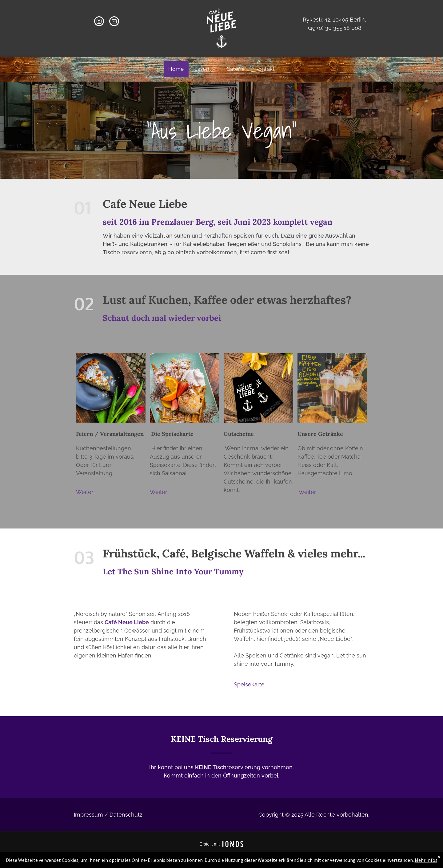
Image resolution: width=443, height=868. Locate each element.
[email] (114, 22)
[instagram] (99, 22)
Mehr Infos (426, 860)
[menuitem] (176, 69)
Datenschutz (126, 815)
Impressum (88, 815)
